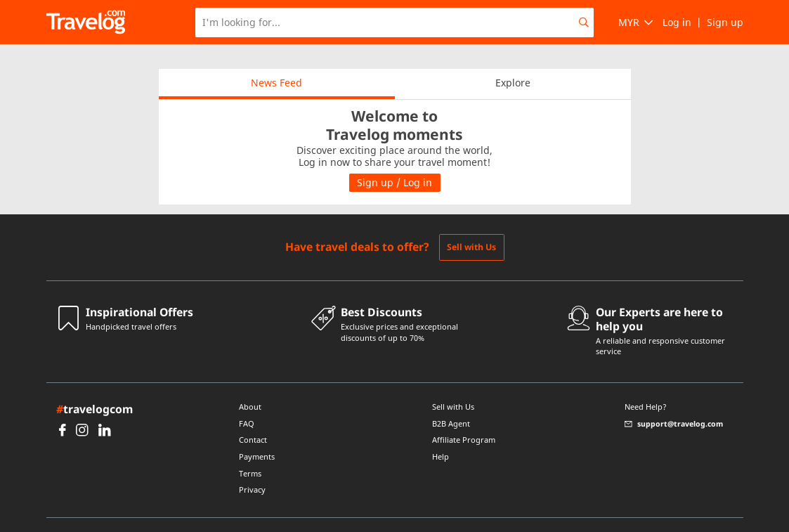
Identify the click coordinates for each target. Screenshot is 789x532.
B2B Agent (451, 399)
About (250, 382)
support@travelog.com (674, 400)
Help (441, 432)
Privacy (252, 465)
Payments (257, 432)
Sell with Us (471, 222)
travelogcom (94, 384)
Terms (250, 449)
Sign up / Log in (394, 158)
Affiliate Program (464, 415)
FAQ (247, 399)
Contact (253, 415)
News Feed (276, 58)
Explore (513, 58)
